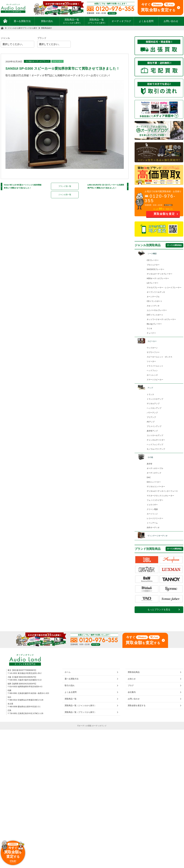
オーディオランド (99, 726)
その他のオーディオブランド (37, 61)
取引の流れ (70, 685)
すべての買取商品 (174, 245)
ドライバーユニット (155, 366)
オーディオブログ (121, 21)
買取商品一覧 (72, 21)
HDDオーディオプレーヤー (158, 278)
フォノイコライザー (155, 500)
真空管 (149, 464)
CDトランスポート (154, 301)
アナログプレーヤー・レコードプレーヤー (164, 288)
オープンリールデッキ (156, 292)
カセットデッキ (153, 306)
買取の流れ (47, 21)
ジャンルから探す (15, 28)
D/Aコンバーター (154, 482)
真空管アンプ (152, 431)
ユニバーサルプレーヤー (157, 310)
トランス (150, 394)
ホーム (68, 672)
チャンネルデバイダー (156, 440)
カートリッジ (152, 514)
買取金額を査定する (137, 705)
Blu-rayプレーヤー (154, 324)
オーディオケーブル (155, 468)
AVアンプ (151, 422)
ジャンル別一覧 (65, 195)
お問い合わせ (171, 21)
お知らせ (132, 679)
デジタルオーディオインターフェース (162, 491)
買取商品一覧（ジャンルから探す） (80, 705)
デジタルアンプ (153, 404)
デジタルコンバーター (156, 487)
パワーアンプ (152, 413)
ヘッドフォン (152, 371)
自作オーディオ (153, 528)
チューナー (151, 333)
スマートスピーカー (155, 380)
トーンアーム (152, 523)
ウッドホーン (152, 348)
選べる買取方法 (22, 21)
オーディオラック (154, 473)
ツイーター (151, 361)
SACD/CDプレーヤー (155, 269)
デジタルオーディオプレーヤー (160, 274)
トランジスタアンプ (155, 399)
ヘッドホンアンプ (154, 408)
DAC (149, 477)
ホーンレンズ (152, 375)
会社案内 (132, 692)
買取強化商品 (134, 672)
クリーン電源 (152, 509)
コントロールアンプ (155, 435)
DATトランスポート (155, 315)
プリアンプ (151, 417)
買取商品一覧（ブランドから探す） (80, 712)
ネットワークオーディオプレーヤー (161, 319)
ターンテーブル (153, 297)
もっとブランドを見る (159, 610)
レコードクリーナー (155, 518)
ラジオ (149, 329)
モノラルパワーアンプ (156, 449)
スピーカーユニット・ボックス (160, 357)
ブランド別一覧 (65, 186)
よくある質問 (146, 21)
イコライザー (152, 505)
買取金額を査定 (164, 214)
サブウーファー (153, 352)
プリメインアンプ (154, 426)
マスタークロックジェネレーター (160, 496)
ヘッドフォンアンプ (155, 445)
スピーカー (57, 61)
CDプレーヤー (153, 260)
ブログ (131, 685)
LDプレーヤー (153, 283)
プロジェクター (153, 265)
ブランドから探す (30, 28)
